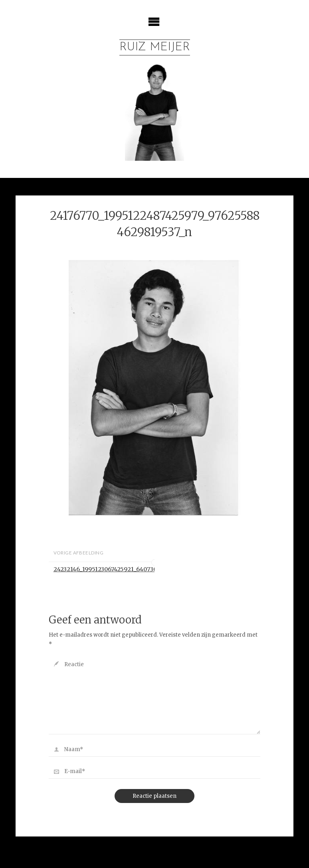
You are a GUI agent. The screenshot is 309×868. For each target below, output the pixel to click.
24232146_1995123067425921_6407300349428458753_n (104, 569)
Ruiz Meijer (155, 47)
